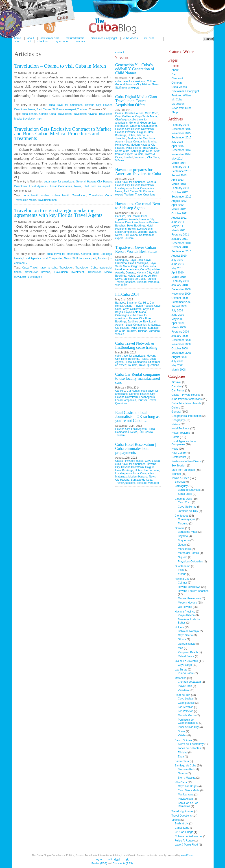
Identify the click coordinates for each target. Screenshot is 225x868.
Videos (175, 820)
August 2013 (179, 175)
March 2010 (178, 277)
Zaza (181, 757)
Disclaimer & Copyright (104, 38)
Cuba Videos (131, 38)
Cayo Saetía (185, 635)
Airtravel (176, 382)
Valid (114, 859)
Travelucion (65, 114)
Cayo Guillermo (125, 116)
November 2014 (181, 154)
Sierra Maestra (187, 778)
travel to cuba (49, 268)
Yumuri (182, 574)
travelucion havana (85, 114)
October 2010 (180, 247)
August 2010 (179, 256)
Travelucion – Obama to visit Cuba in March (60, 66)
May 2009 (177, 319)
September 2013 (181, 171)
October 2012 (180, 192)
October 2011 (180, 213)
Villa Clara (153, 157)
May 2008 (177, 365)
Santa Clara (122, 151)
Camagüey (122, 260)
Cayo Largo (185, 665)
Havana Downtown (143, 129)
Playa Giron (185, 686)
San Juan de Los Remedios (188, 805)
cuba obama (30, 114)
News (32, 109)
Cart (29, 41)
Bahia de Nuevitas (189, 490)
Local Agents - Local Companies (51, 186)
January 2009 (180, 336)
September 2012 (181, 197)
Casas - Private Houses (129, 113)
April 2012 (177, 205)
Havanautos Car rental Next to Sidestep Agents (138, 206)
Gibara (182, 639)
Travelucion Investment (69, 272)
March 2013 (178, 184)
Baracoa (120, 303)
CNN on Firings (184, 832)
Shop (17, 41)
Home (175, 66)
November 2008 (181, 344)
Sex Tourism (179, 466)
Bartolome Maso (188, 532)
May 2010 (177, 268)
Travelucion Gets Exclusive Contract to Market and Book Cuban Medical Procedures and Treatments (63, 134)
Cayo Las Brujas (138, 263)
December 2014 (181, 150)
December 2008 (181, 340)
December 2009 (181, 289)
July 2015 (177, 142)
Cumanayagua (187, 519)
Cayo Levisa (152, 461)
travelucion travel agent (28, 277)
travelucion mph (33, 119)
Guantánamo (149, 126)
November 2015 (181, 133)
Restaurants (179, 457)
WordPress (187, 855)
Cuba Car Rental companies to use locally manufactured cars (138, 378)
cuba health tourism (36, 195)
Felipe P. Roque (184, 841)
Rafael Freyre (186, 656)
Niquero (183, 557)
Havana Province (126, 132)
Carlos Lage (182, 828)
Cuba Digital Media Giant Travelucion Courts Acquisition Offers (136, 101)
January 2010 (180, 285)
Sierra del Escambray (191, 744)
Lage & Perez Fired (186, 845)
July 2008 (177, 361)
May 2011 (177, 226)
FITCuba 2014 (127, 294)
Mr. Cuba (149, 38)
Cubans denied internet (189, 836)
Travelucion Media (25, 200)
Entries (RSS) (99, 863)
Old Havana (130, 235)
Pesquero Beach (188, 652)
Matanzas (154, 325)
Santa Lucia (185, 494)
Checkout (43, 41)
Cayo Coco (152, 113)
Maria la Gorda (187, 715)
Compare (80, 41)
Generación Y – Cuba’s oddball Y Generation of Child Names (135, 69)
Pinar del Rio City (188, 727)
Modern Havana (140, 145)
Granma (135, 126)
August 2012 (179, 201)
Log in (99, 859)
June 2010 (178, 264)
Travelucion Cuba (100, 195)
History (146, 84)
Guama (182, 773)
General (81, 182)
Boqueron (184, 540)
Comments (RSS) (123, 863)
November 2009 (181, 294)
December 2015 (181, 129)
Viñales (120, 160)
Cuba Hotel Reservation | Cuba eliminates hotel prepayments (136, 448)
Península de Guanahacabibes (188, 721)
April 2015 (177, 146)
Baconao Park (186, 769)
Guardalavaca (186, 644)
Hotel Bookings (103, 254)
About (175, 70)
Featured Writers (181, 95)
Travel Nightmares (182, 811)
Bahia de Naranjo (188, 631)
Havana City (93, 105)
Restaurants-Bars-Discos (186, 461)
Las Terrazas (152, 470)
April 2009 (177, 323)
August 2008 (179, 357)
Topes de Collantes (189, 748)
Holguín (142, 132)
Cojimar (182, 583)
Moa (180, 648)
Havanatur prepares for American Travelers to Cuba (138, 172)
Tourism (82, 109)
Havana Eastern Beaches (193, 591)
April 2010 (177, 273)
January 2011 (180, 239)
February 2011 (180, 235)
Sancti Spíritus (183, 740)
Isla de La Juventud (186, 661)
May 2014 (177, 159)
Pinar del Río (134, 148)
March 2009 (178, 327)
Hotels (18, 258)
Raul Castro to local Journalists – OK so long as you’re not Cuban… (138, 417)
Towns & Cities (180, 478)
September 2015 (181, 138)
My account (62, 41)
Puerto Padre (186, 673)
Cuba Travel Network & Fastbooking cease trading (136, 345)
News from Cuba (181, 108)
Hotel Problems (181, 433)
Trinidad (128, 157)
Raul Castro (44, 109)
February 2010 (180, 281)
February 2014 (180, 167)
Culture (151, 81)
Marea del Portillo (188, 553)
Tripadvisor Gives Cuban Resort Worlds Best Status (136, 249)
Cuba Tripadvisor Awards (131, 218)
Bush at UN (182, 824)
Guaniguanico (186, 703)
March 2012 (178, 209)
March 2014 (178, 163)
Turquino (183, 524)
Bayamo (132, 303)
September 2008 (181, 353)
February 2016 (180, 125)
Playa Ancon (185, 799)
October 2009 (180, 298)
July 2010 (177, 260)
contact (120, 52)
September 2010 (181, 251)
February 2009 (180, 332)
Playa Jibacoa (186, 615)
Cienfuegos (122, 120)
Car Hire (120, 216)
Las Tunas (181, 670)
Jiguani (182, 545)
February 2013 (180, 188)
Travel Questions (145, 195)
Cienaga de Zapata (189, 682)
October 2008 (180, 349)
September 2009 (181, 302)
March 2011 (178, 230)
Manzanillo (184, 549)
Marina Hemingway (189, 598)
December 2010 (181, 243)
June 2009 (178, 315)
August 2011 (179, 218)
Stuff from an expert (64, 109)
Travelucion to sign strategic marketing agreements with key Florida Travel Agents (58, 213)
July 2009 (177, 311)
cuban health (61, 195)
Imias (181, 570)
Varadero (140, 157)
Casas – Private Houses (186, 395)
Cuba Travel (30, 268)
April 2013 (177, 180)
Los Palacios (186, 711)
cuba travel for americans (66, 105)
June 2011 (178, 222)
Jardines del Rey (138, 138)
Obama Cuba (48, 114)
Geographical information (186, 416)
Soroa (181, 731)
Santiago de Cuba (142, 151)
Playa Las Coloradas (190, 562)
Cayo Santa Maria (146, 116)
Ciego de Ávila (140, 266)
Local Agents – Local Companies (184, 443)
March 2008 (178, 370)
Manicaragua (186, 795)
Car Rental (133, 216)
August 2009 (179, 306)
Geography (178, 420)
